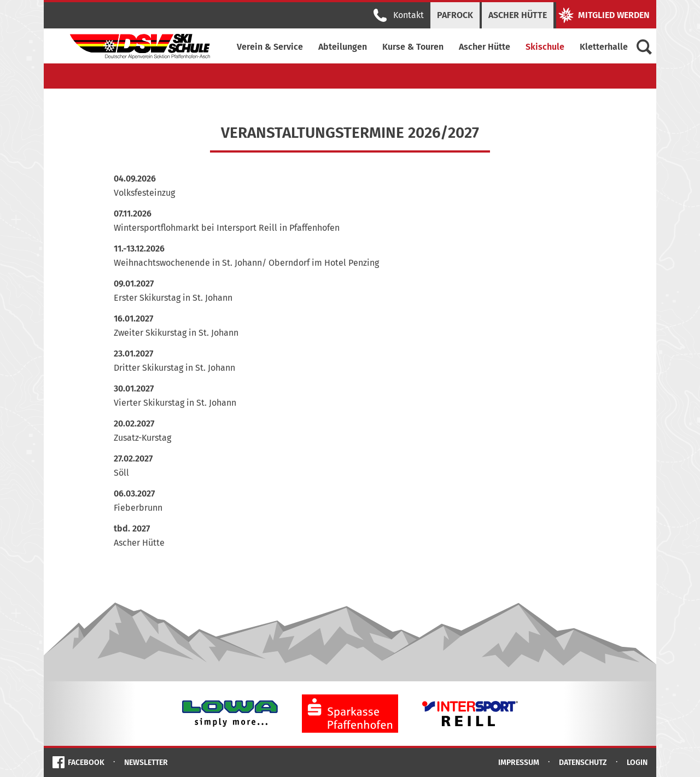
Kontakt (399, 15)
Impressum (519, 763)
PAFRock (455, 15)
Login (637, 763)
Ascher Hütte (518, 15)
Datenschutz (583, 763)
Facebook (86, 763)
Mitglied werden (604, 15)
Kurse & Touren (413, 47)
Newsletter (146, 763)
